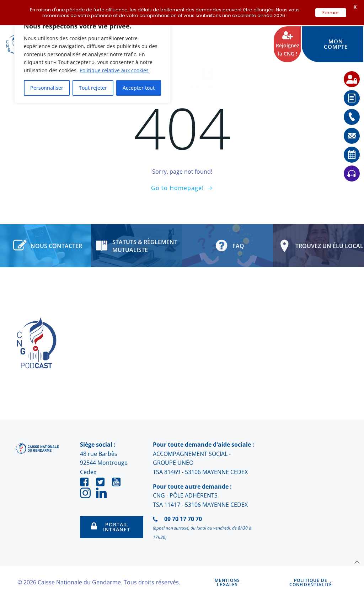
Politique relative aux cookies (114, 70)
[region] (92, 59)
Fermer (331, 13)
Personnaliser (47, 88)
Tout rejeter (93, 88)
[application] (346, 592)
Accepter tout (139, 88)
